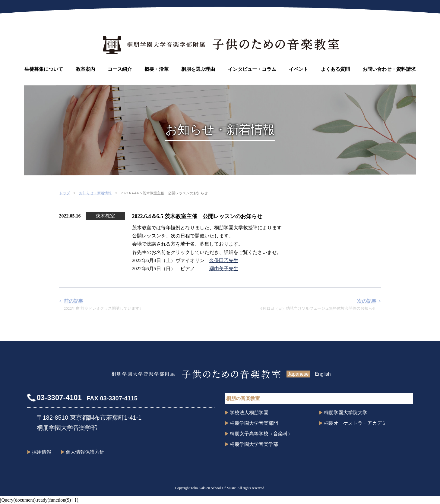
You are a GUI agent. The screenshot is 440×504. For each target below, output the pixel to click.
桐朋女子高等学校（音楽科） (261, 434)
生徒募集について (44, 69)
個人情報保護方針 (85, 452)
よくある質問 (335, 69)
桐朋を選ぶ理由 (198, 69)
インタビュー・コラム (252, 69)
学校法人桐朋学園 (249, 413)
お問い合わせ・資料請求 (389, 69)
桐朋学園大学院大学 (346, 413)
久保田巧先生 (224, 260)
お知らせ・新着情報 (95, 193)
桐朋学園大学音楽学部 (254, 444)
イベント (299, 69)
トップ (65, 193)
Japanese (298, 374)
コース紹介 (120, 69)
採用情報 (42, 452)
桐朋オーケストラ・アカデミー (358, 423)
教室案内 (85, 69)
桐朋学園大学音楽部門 (254, 423)
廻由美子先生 (224, 269)
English (323, 374)
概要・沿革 (157, 69)
